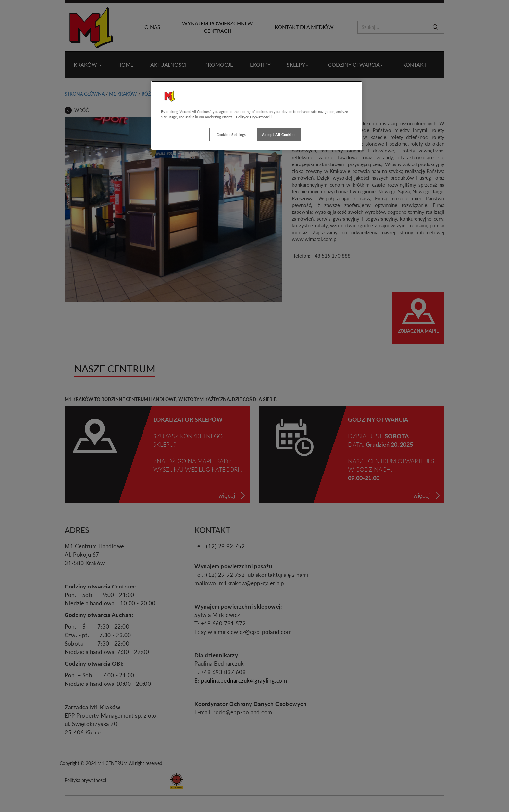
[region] (257, 115)
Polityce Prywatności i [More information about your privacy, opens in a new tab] (254, 117)
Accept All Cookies (279, 134)
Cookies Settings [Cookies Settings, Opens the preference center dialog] (231, 134)
